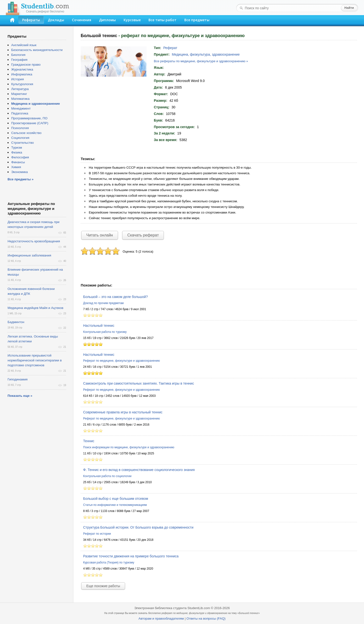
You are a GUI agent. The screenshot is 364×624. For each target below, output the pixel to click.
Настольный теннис (99, 326)
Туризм (17, 148)
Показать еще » (20, 396)
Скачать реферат (143, 235)
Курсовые (132, 20)
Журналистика (22, 69)
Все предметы (197, 20)
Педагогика (20, 113)
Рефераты (31, 20)
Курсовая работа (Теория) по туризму (109, 563)
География (19, 60)
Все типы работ (162, 20)
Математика (20, 99)
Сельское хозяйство (26, 133)
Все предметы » (20, 179)
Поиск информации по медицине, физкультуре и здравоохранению (129, 447)
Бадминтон (16, 322)
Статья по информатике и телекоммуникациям (115, 505)
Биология (18, 55)
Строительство (23, 143)
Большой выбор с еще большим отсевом (116, 499)
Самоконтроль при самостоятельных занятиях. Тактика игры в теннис (139, 383)
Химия (16, 167)
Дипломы (107, 20)
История (18, 79)
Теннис (89, 441)
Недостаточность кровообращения (34, 241)
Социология (20, 138)
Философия (20, 157)
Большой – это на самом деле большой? (115, 297)
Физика (17, 152)
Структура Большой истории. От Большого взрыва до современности (138, 527)
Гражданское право (26, 65)
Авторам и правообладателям (161, 619)
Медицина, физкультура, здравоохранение (206, 54)
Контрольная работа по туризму (105, 332)
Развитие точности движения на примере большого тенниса (131, 556)
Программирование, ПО (29, 118)
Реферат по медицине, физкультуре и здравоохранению (122, 361)
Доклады (56, 20)
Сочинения (82, 20)
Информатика (22, 74)
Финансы (18, 162)
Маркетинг (19, 94)
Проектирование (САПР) (30, 123)
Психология (20, 128)
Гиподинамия (18, 379)
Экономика (20, 172)
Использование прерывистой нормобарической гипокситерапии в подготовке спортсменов (35, 360)
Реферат (170, 48)
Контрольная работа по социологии (107, 476)
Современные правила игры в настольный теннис (123, 412)
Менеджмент (21, 108)
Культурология (22, 84)
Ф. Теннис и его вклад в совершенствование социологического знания (139, 470)
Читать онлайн (100, 235)
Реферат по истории (97, 534)
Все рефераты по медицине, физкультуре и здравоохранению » (201, 61)
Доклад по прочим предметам (103, 303)
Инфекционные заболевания (29, 255)
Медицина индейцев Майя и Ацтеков (35, 308)
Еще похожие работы (103, 586)
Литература (20, 89)
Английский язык (24, 45)
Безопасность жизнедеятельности (37, 50)
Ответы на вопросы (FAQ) (206, 619)
